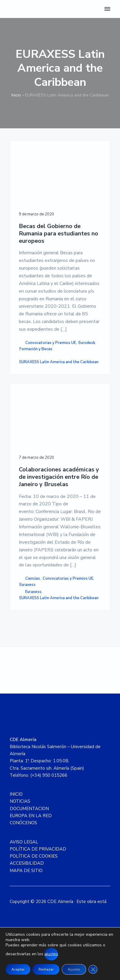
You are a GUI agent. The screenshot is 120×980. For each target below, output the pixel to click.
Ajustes (74, 969)
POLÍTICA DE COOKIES (34, 856)
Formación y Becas (36, 349)
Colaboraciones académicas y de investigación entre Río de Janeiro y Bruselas (59, 477)
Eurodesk (87, 343)
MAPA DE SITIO (26, 871)
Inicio (16, 95)
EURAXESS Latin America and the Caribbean (59, 362)
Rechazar (46, 969)
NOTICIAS (20, 801)
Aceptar (18, 969)
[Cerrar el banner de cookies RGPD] (93, 969)
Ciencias (33, 579)
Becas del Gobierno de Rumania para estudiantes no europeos (59, 234)
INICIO (16, 794)
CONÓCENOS (23, 823)
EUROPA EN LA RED (31, 816)
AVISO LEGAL (24, 842)
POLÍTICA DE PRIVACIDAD (38, 849)
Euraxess (27, 585)
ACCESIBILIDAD (27, 863)
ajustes (51, 954)
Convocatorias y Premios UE (51, 343)
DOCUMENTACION (29, 809)
